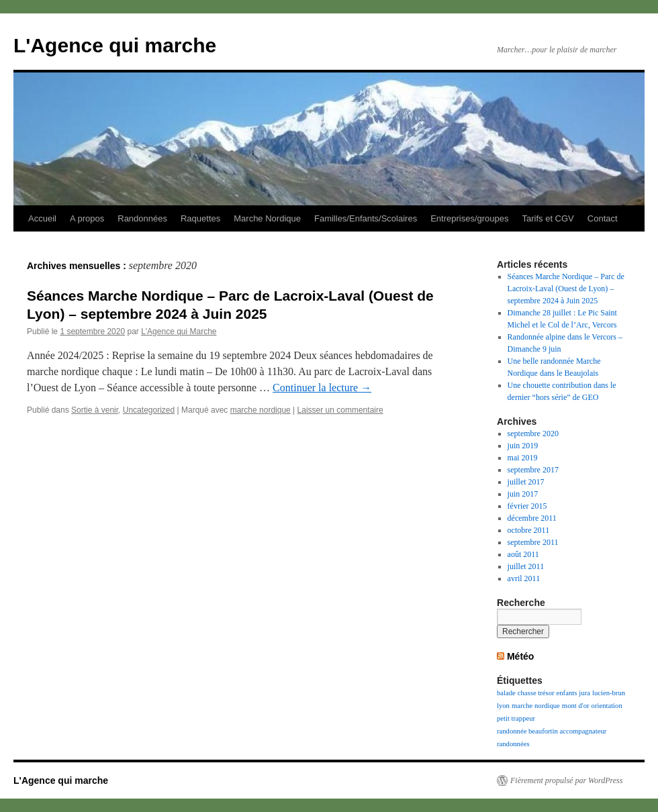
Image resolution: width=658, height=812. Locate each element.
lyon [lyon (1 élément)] (503, 706)
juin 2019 (523, 446)
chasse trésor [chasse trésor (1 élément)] (536, 693)
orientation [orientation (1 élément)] (607, 706)
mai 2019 (523, 458)
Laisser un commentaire (340, 410)
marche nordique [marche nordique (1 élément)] (536, 706)
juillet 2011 (526, 566)
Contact (603, 218)
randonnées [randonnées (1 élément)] (513, 744)
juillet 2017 (526, 482)
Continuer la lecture (322, 388)
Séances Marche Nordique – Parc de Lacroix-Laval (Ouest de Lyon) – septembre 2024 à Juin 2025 (566, 289)
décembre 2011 (532, 518)
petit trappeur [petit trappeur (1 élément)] (516, 718)
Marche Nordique (267, 218)
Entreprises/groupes (469, 218)
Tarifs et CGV (548, 218)
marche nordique (261, 410)
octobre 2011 (529, 530)
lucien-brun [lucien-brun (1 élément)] (609, 693)
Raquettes (200, 218)
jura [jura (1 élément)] (584, 693)
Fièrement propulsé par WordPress (566, 780)
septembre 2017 (533, 470)
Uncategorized (149, 410)
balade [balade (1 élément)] (506, 693)
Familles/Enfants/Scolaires (366, 218)
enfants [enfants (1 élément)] (567, 693)
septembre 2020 (533, 434)
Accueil (42, 218)
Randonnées (142, 218)
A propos (87, 218)
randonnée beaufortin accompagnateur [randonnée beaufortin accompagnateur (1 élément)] (552, 731)
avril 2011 (524, 578)
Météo (521, 656)
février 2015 (527, 506)
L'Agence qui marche (115, 45)
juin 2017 (523, 494)
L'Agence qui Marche (179, 332)
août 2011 (523, 554)
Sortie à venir (95, 410)
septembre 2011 (533, 542)
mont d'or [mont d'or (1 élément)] (576, 706)
